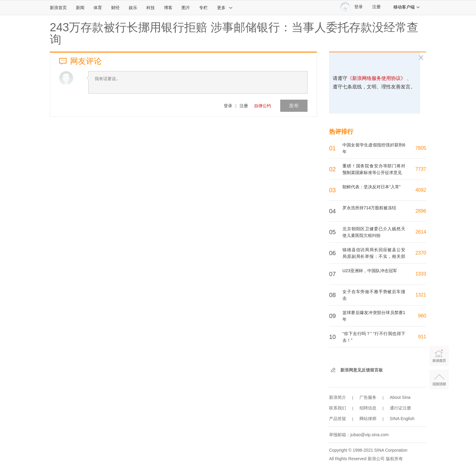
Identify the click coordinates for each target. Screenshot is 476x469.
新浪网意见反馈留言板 (362, 370)
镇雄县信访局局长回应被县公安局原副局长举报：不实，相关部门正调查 (374, 256)
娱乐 (133, 8)
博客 (168, 8)
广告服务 (368, 397)
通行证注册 (400, 408)
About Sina (400, 397)
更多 (225, 8)
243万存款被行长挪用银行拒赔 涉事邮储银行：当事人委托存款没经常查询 (234, 33)
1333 (421, 274)
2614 (421, 232)
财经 (115, 8)
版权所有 (394, 459)
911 (422, 337)
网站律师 (368, 419)
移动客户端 (407, 7)
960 (422, 316)
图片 (186, 8)
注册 (376, 7)
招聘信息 (368, 408)
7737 (421, 169)
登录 (228, 106)
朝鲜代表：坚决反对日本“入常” (371, 187)
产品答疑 (338, 419)
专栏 (203, 8)
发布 (294, 106)
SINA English (402, 419)
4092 (421, 190)
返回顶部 (439, 380)
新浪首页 (58, 8)
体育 (98, 8)
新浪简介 (338, 397)
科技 (151, 8)
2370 (421, 253)
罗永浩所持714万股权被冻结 (369, 208)
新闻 (80, 8)
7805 (421, 148)
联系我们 (338, 408)
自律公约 (263, 106)
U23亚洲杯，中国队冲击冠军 (370, 271)
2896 (421, 211)
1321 (421, 295)
